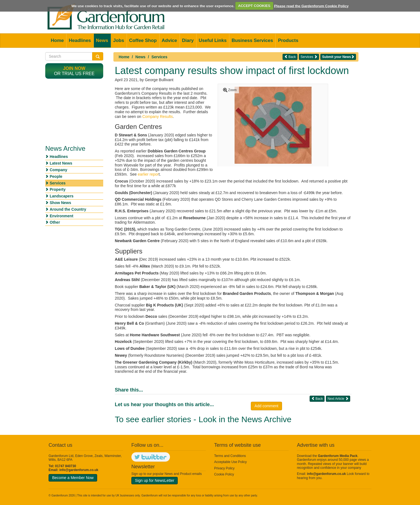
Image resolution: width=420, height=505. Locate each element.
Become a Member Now (73, 478)
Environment (62, 216)
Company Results (158, 117)
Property (58, 189)
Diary (188, 40)
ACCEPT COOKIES (254, 6)
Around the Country (68, 209)
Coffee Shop (143, 40)
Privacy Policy (224, 468)
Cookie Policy (224, 474)
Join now (74, 68)
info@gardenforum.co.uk (79, 470)
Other (55, 222)
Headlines (80, 40)
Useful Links (213, 40)
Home (57, 40)
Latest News (61, 163)
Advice (169, 40)
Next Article (338, 399)
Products (288, 40)
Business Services (252, 40)
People (56, 176)
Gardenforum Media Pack (338, 456)
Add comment (266, 406)
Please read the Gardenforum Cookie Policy (311, 6)
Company (59, 170)
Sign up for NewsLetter (155, 480)
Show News (60, 203)
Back (290, 57)
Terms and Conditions (230, 456)
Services (160, 57)
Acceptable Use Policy (230, 462)
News (102, 40)
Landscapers (62, 196)
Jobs (119, 40)
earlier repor (148, 174)
